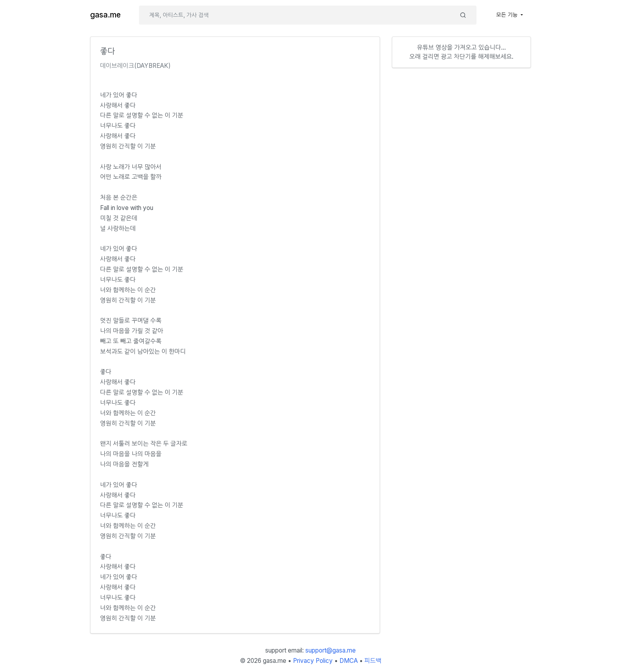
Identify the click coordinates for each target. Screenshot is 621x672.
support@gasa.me (331, 650)
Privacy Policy (313, 661)
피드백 (373, 661)
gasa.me (105, 15)
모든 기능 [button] (508, 15)
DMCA (349, 661)
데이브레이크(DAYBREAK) (135, 66)
